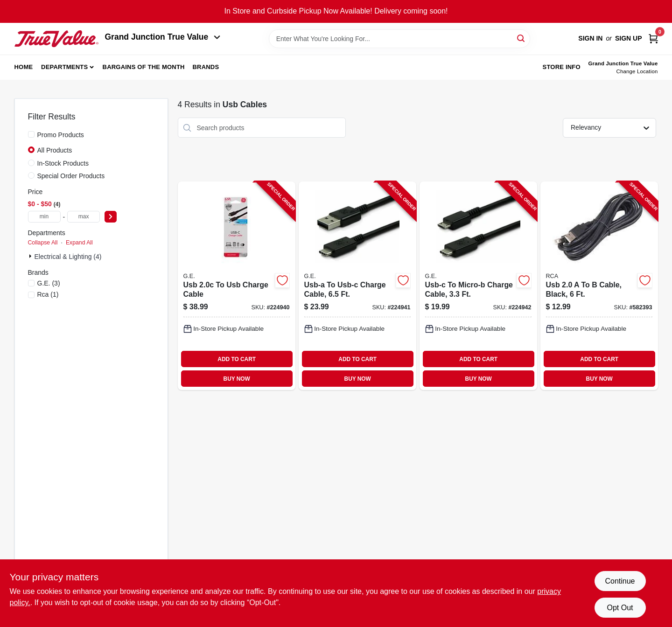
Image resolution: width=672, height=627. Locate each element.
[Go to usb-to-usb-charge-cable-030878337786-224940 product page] (237, 286)
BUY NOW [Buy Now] (237, 379)
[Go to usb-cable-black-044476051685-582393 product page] (599, 286)
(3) (49, 283)
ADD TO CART (237, 359)
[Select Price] (111, 217)
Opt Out (620, 608)
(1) (48, 294)
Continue (620, 581)
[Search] (521, 38)
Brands (206, 67)
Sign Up (629, 38)
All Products (55, 150)
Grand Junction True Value (163, 37)
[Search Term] (399, 39)
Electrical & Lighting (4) (68, 257)
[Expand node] (31, 256)
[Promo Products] (31, 134)
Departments (64, 67)
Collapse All (43, 243)
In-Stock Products (63, 163)
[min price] (44, 217)
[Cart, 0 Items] (653, 38)
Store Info (562, 67)
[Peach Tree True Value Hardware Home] (56, 39)
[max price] (84, 217)
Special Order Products (71, 176)
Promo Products (61, 135)
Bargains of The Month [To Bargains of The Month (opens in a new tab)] (144, 67)
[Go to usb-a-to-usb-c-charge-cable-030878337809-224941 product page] (357, 286)
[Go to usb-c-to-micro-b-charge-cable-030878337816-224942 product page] (478, 286)
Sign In (590, 38)
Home (24, 67)
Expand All (79, 243)
